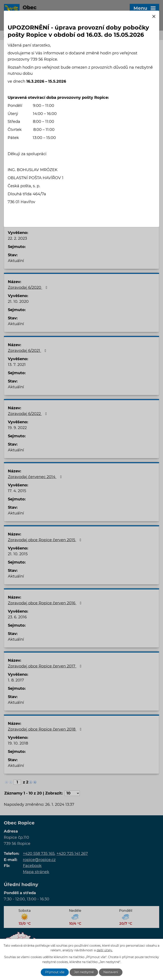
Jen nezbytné (84, 972)
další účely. (105, 950)
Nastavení (111, 972)
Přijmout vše (55, 972)
